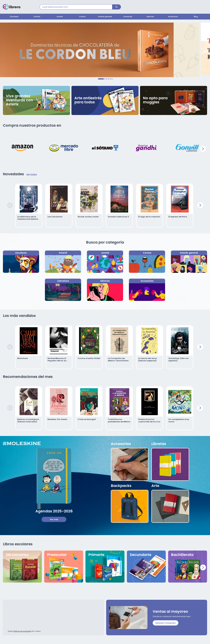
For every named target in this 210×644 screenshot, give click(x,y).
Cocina (82, 17)
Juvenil (60, 17)
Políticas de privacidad (22, 631)
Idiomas (150, 17)
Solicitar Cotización (166, 623)
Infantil (37, 17)
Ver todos (32, 175)
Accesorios (173, 17)
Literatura (128, 17)
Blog (196, 17)
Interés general (105, 17)
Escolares (14, 17)
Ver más (54, 520)
